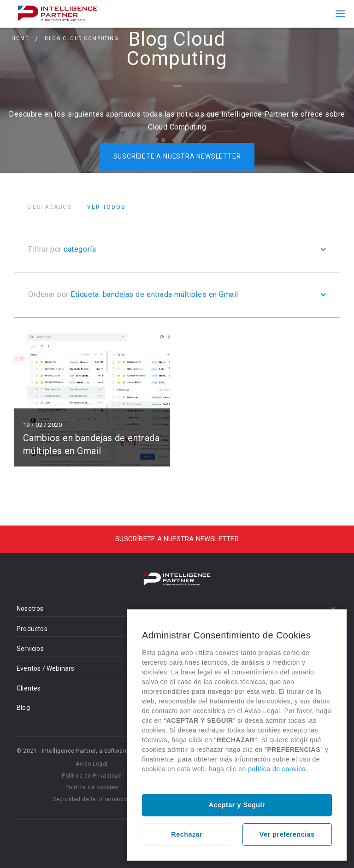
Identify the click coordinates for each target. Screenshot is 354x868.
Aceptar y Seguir (237, 805)
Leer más (92, 399)
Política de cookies (92, 787)
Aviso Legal (92, 764)
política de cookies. (278, 769)
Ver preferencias (287, 834)
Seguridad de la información (92, 799)
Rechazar (187, 834)
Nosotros (30, 608)
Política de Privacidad (92, 776)
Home (20, 38)
